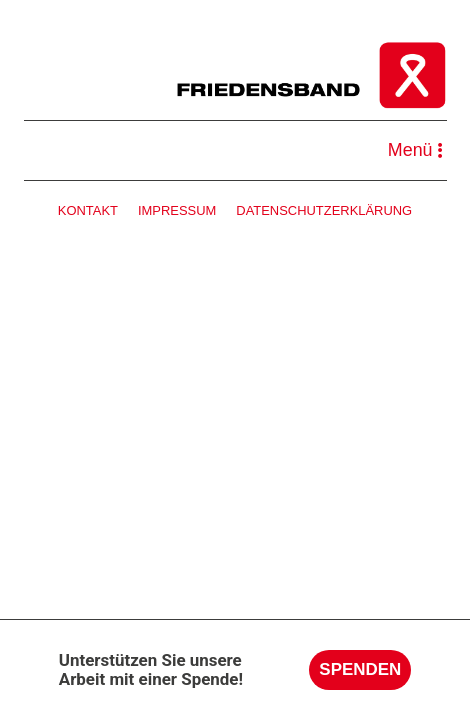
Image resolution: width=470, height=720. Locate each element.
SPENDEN (360, 669)
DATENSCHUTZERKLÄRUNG (324, 210)
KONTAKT (88, 210)
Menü (415, 150)
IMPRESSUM (177, 210)
